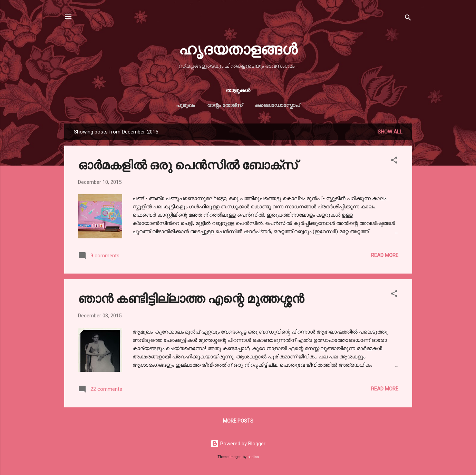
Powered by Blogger (238, 444)
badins (253, 457)
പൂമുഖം (185, 105)
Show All (390, 132)
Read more (385, 255)
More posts (238, 421)
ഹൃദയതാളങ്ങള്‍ (238, 48)
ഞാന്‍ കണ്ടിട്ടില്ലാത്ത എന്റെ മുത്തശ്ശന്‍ (191, 298)
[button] (394, 161)
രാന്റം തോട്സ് (225, 105)
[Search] (408, 19)
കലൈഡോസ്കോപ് (277, 105)
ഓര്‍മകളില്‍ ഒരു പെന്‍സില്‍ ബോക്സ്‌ (188, 164)
